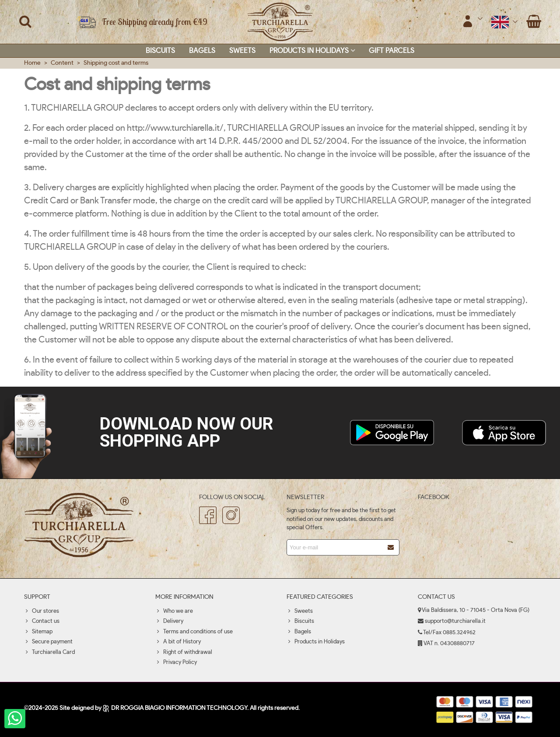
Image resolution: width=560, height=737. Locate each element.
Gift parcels (392, 51)
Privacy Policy (176, 663)
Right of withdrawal (184, 653)
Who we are (174, 611)
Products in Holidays (309, 51)
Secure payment (48, 642)
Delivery (169, 622)
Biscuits (160, 51)
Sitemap (38, 632)
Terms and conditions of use (194, 632)
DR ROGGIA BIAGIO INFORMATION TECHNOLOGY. (176, 708)
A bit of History (178, 642)
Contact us (42, 622)
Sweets (242, 51)
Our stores (42, 611)
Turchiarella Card (49, 653)
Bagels (202, 51)
